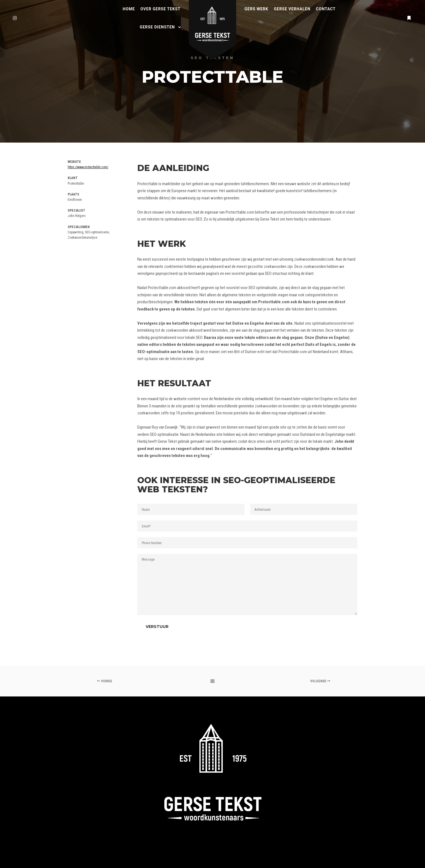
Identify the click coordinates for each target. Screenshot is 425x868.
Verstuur (157, 627)
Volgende (320, 681)
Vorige (105, 681)
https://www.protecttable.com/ (88, 167)
